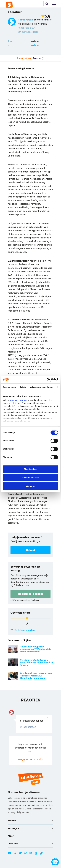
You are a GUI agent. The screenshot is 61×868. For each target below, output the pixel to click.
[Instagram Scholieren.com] (16, 854)
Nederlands (37, 45)
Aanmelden (37, 759)
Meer (31, 836)
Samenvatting (26, 20)
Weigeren (30, 486)
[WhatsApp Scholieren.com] (27, 854)
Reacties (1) (39, 58)
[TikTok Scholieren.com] (41, 854)
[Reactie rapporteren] (49, 717)
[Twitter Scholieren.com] (21, 854)
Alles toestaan (31, 469)
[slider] (27, 618)
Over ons (31, 844)
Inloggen (23, 759)
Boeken (31, 821)
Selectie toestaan (30, 477)
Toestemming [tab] (9, 387)
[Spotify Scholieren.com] (37, 854)
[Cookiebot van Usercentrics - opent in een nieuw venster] (47, 380)
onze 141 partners (18, 400)
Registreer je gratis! (31, 594)
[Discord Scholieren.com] (32, 854)
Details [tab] (23, 387)
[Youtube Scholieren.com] (10, 854)
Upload (31, 550)
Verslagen (31, 828)
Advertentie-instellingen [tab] (42, 387)
